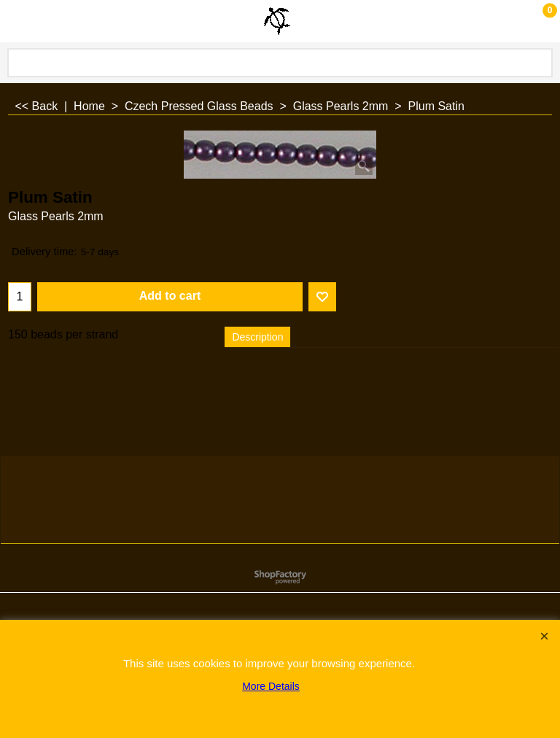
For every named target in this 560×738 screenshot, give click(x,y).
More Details (271, 686)
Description (257, 337)
